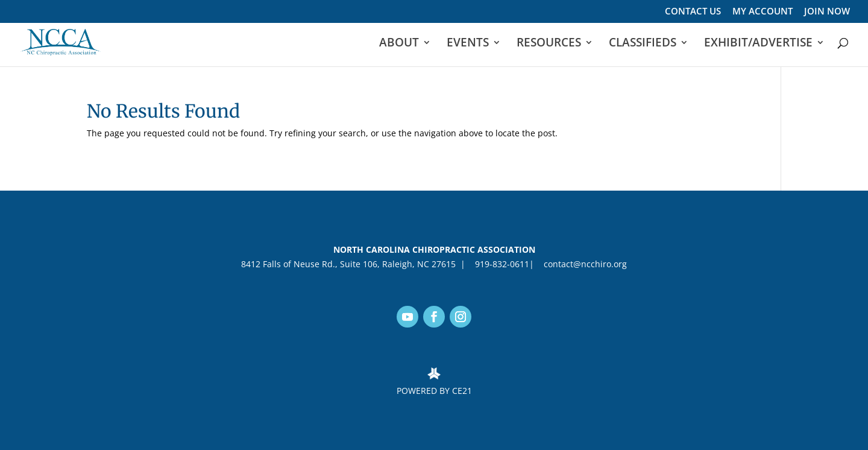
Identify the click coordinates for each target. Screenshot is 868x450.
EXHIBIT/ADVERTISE (758, 44)
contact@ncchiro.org (583, 264)
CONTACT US (693, 12)
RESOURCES (549, 44)
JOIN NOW (827, 12)
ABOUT (399, 44)
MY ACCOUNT (763, 12)
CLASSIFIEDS (643, 44)
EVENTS (468, 44)
